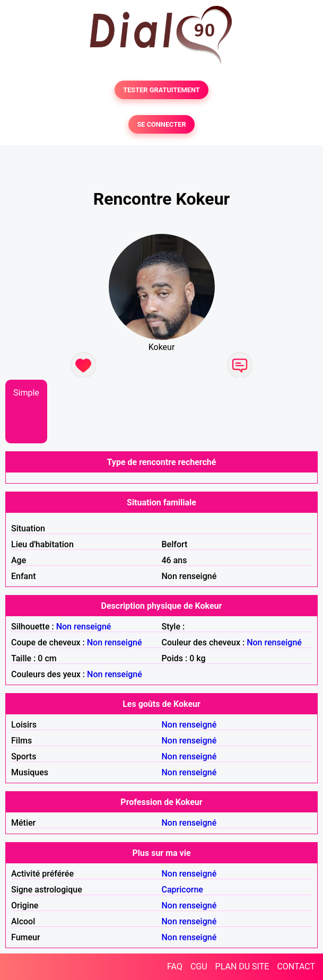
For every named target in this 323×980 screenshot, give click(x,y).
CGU (199, 966)
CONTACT (296, 966)
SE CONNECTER (161, 124)
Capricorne (182, 890)
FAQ (175, 966)
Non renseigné (84, 627)
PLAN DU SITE (242, 966)
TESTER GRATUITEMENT (161, 90)
